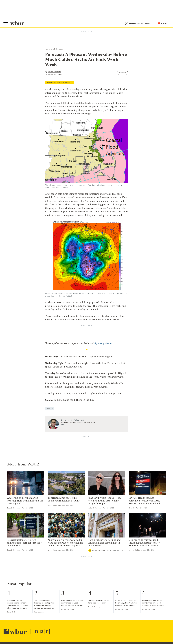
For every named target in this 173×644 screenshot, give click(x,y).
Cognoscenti (39, 612)
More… (64, 425)
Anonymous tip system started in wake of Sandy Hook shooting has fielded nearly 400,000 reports (65, 543)
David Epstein (55, 72)
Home (47, 50)
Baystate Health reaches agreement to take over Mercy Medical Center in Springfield (144, 501)
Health (132, 508)
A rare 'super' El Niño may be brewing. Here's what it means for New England (25, 501)
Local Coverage (57, 50)
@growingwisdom (103, 344)
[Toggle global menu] (6, 24)
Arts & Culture (95, 508)
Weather (50, 409)
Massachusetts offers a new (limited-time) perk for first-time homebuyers (24, 543)
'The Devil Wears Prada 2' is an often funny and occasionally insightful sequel (105, 501)
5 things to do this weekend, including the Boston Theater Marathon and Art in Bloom (144, 543)
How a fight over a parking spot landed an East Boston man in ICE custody (105, 543)
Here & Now (12, 612)
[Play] (90, 551)
